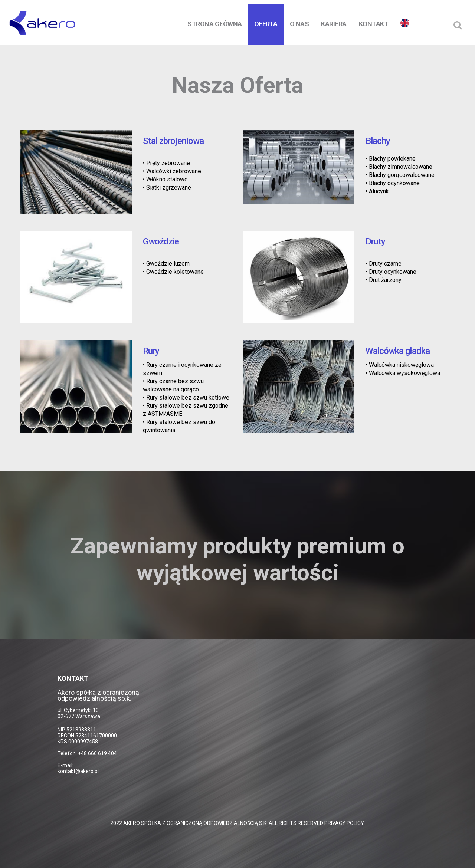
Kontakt (374, 24)
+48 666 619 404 (97, 753)
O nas (299, 24)
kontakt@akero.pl (78, 771)
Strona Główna (215, 24)
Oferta (266, 24)
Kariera (334, 24)
